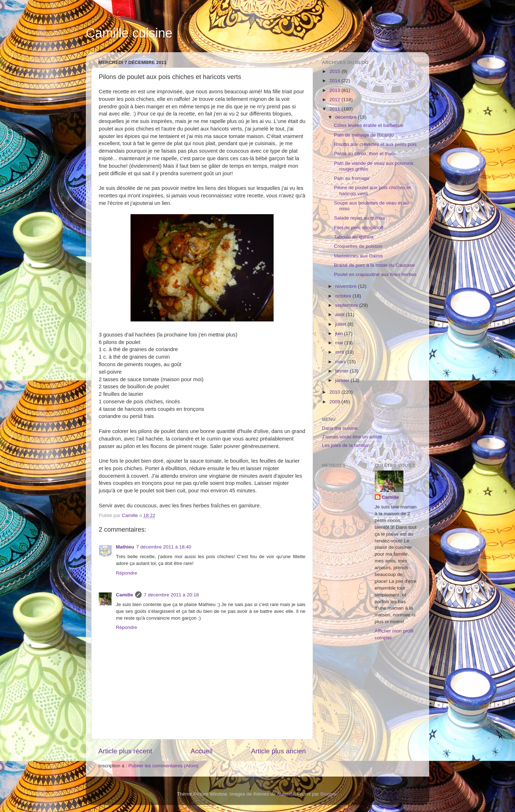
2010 (335, 392)
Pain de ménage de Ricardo (364, 135)
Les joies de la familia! (346, 445)
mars (341, 362)
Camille (124, 595)
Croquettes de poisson (358, 246)
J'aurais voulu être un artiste (352, 437)
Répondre (126, 573)
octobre (344, 296)
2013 (335, 90)
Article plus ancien (278, 751)
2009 (335, 402)
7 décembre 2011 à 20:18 (171, 595)
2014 (335, 81)
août (340, 314)
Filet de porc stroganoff (359, 228)
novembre (347, 286)
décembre (347, 117)
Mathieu (125, 547)
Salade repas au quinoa (360, 218)
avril (340, 352)
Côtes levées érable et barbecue (369, 125)
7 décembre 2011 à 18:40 (164, 547)
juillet (341, 324)
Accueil (202, 751)
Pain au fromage (352, 178)
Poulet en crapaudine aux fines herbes (375, 274)
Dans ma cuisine (340, 428)
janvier (343, 380)
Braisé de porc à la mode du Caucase (374, 265)
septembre (347, 305)
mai (340, 343)
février (342, 371)
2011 (335, 109)
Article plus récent (125, 751)
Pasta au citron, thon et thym (365, 154)
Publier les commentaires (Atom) (163, 766)
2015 (335, 71)
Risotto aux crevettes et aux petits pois (375, 144)
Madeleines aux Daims (359, 256)
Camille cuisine (129, 33)
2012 (335, 100)
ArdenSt (286, 794)
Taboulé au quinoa (354, 237)
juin (340, 333)
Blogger (329, 794)
